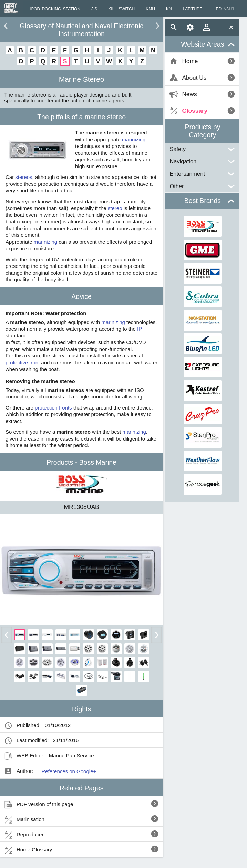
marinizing (134, 139)
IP (140, 329)
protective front (23, 362)
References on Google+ (69, 771)
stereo (115, 208)
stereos (24, 177)
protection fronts (53, 408)
